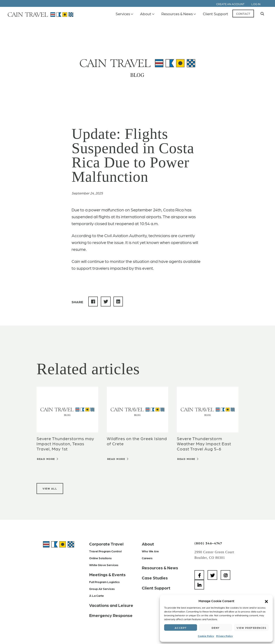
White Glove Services (104, 565)
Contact (243, 14)
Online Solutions (100, 558)
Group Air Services (102, 589)
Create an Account (230, 4)
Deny (216, 628)
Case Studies (155, 578)
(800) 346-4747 (208, 543)
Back (87, 28)
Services (123, 14)
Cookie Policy (206, 636)
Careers (147, 558)
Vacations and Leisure (111, 605)
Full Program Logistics (104, 582)
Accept (181, 628)
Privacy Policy (224, 636)
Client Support (215, 14)
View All (50, 488)
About (146, 14)
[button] (266, 601)
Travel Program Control (105, 551)
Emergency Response (111, 615)
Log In (256, 4)
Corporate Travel (106, 544)
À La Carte (96, 596)
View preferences (251, 628)
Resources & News (177, 14)
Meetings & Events (107, 574)
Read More (48, 459)
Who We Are (150, 551)
